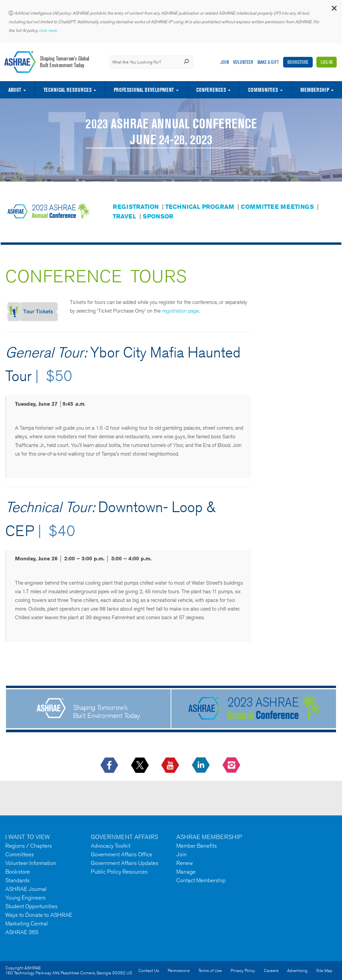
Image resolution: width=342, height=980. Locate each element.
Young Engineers (25, 898)
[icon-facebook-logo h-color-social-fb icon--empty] (110, 766)
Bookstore (298, 62)
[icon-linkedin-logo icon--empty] (201, 766)
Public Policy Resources (119, 872)
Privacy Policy (243, 971)
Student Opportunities (31, 906)
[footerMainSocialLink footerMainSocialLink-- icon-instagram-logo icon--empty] (232, 766)
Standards (17, 880)
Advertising (297, 971)
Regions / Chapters (29, 846)
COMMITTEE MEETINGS (277, 207)
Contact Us (149, 971)
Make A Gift (268, 62)
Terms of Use (210, 971)
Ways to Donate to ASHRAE (39, 915)
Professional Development (144, 90)
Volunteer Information (31, 863)
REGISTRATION (136, 207)
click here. (49, 30)
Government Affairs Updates (125, 863)
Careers (271, 971)
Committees (20, 854)
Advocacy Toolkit (111, 846)
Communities (263, 90)
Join (225, 62)
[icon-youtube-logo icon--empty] (171, 766)
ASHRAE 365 (22, 932)
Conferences (211, 90)
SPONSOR (158, 216)
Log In (327, 62)
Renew (185, 863)
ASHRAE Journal (26, 889)
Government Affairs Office (122, 854)
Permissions (179, 971)
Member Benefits (197, 846)
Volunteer (243, 62)
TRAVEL (124, 216)
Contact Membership (201, 880)
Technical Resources (68, 90)
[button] (334, 10)
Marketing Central (27, 923)
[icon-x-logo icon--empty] (141, 766)
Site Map (324, 971)
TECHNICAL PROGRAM (200, 207)
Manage (186, 872)
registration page (180, 311)
